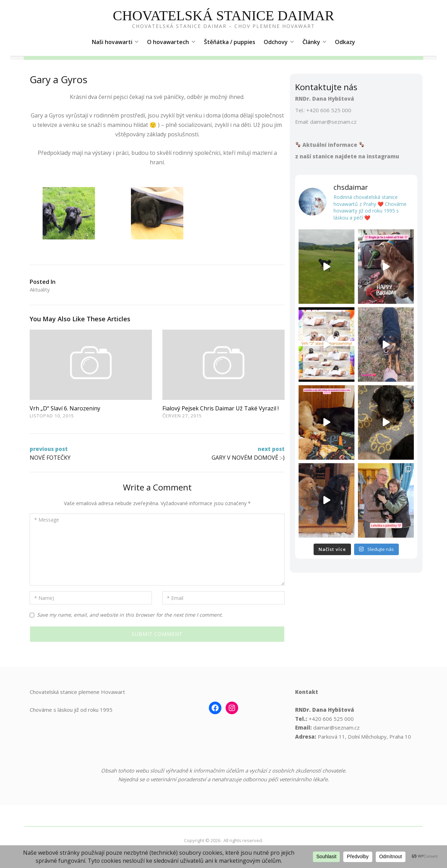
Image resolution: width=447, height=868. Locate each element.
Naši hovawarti (115, 42)
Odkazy (345, 42)
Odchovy (279, 42)
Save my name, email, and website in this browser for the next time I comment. (130, 615)
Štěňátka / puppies (230, 42)
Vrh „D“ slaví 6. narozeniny (65, 408)
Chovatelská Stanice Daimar (223, 16)
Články (314, 42)
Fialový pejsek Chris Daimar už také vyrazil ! (221, 408)
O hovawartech (171, 42)
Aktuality (40, 289)
